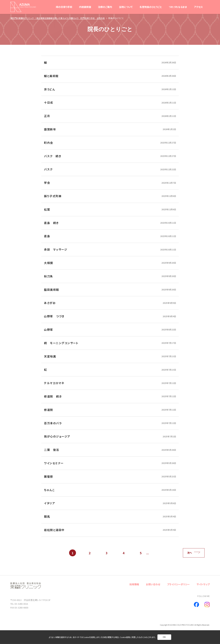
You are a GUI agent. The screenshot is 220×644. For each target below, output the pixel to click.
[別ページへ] (110, 63)
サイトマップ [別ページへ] (203, 584)
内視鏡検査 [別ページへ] (85, 7)
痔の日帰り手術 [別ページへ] (64, 7)
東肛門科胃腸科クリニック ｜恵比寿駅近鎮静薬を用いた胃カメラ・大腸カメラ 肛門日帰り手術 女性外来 (58, 18)
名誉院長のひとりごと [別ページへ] (151, 7)
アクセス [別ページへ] (198, 7)
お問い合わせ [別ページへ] (153, 584)
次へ (194, 553)
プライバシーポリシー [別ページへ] (178, 584)
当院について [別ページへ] (126, 7)
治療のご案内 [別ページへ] (105, 7)
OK (164, 637)
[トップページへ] (23, 7)
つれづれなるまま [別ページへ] (178, 7)
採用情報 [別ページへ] (134, 584)
